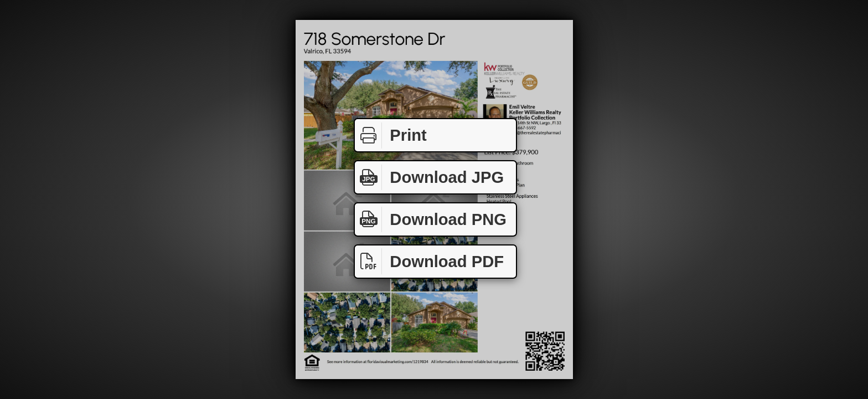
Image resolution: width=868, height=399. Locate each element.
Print (391, 135)
